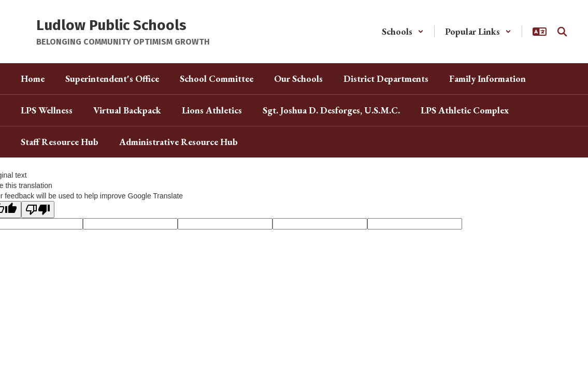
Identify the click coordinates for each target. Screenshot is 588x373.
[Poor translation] (38, 210)
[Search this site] (562, 32)
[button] (403, 31)
